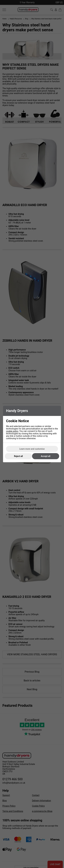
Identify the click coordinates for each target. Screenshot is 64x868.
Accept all (46, 456)
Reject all (18, 456)
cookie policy (12, 431)
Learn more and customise (32, 449)
